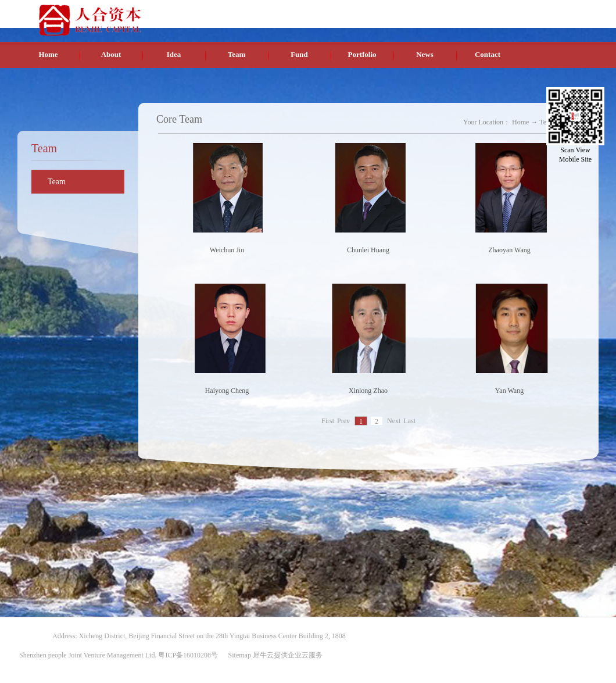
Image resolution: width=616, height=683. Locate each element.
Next (394, 421)
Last (409, 421)
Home (48, 54)
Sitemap (238, 655)
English (514, 11)
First (328, 421)
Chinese (487, 11)
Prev (343, 421)
